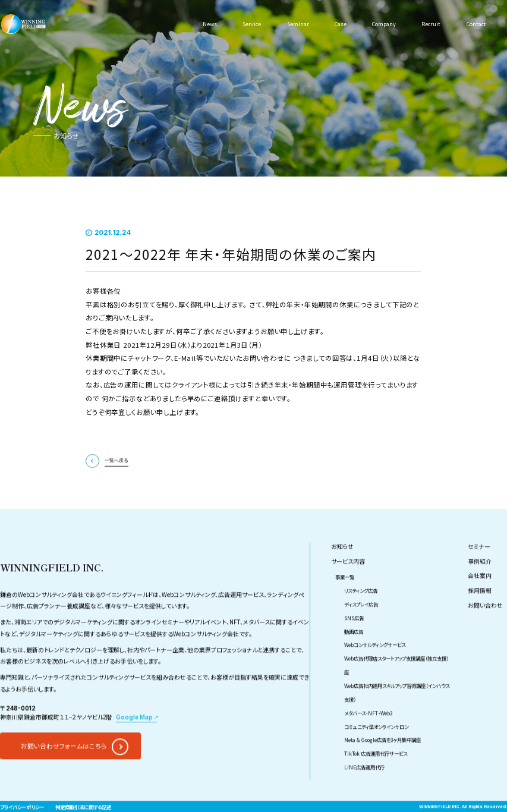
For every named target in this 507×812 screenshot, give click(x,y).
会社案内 (480, 597)
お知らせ (342, 568)
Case (339, 24)
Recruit (430, 24)
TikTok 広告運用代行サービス (376, 775)
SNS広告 (354, 638)
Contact (475, 24)
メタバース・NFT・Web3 (369, 734)
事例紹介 (480, 583)
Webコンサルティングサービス (375, 666)
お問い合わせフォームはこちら (64, 767)
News (210, 24)
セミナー (479, 568)
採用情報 (480, 612)
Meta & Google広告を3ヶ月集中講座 (382, 761)
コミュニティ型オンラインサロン (376, 747)
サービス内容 (348, 583)
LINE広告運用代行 (364, 788)
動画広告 (354, 652)
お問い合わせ (485, 627)
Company (383, 24)
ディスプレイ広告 (361, 625)
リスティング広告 (361, 612)
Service (252, 24)
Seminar (297, 24)
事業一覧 (345, 598)
